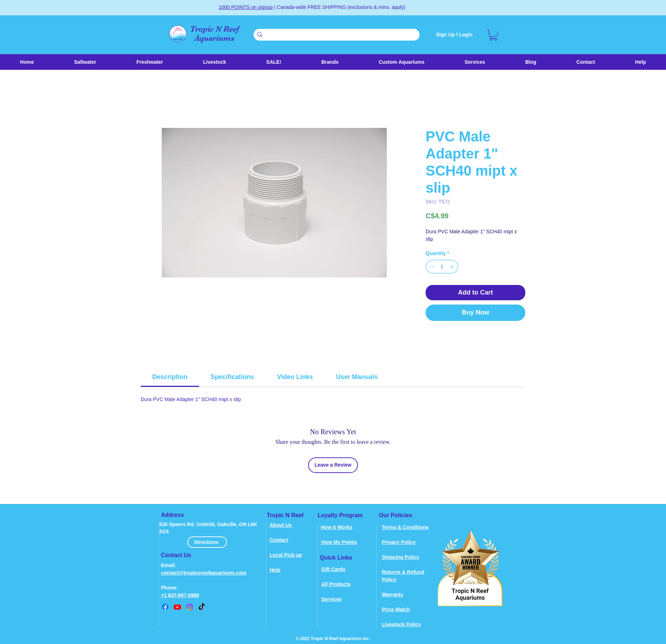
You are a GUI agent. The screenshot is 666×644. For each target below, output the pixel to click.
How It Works (337, 527)
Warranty (392, 594)
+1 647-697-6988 (180, 595)
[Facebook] (165, 607)
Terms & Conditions (405, 527)
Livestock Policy (401, 624)
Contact (279, 540)
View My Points (339, 542)
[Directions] (207, 542)
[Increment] (452, 267)
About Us (281, 525)
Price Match (396, 609)
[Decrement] (431, 267)
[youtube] (177, 607)
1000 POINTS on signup (246, 7)
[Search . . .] (335, 35)
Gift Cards (333, 569)
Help (275, 570)
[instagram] (189, 607)
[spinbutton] (442, 267)
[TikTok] (202, 607)
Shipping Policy (400, 557)
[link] (493, 35)
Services (332, 599)
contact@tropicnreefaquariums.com (204, 573)
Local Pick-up (286, 555)
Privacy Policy (399, 542)
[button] (215, 62)
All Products (336, 584)
